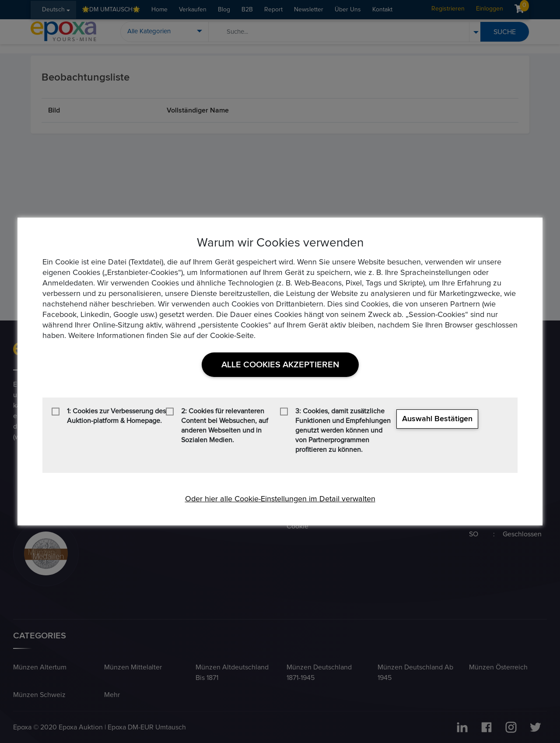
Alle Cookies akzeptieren (280, 365)
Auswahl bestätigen (437, 419)
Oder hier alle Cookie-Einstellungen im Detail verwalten (280, 499)
